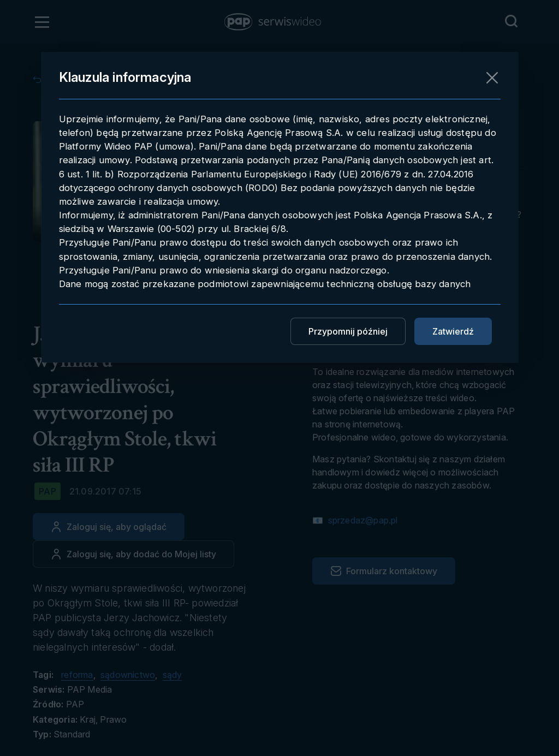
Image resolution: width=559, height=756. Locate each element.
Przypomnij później (348, 331)
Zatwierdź (453, 331)
